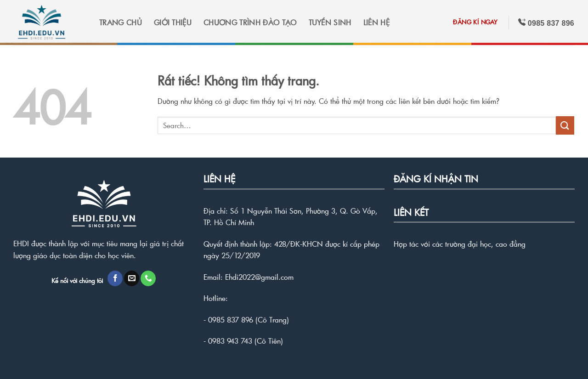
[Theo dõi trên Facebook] (115, 278)
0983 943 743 (230, 341)
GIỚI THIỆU (173, 22)
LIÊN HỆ (376, 22)
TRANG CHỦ (121, 22)
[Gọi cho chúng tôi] (148, 278)
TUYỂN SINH (330, 22)
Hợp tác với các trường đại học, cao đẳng (460, 244)
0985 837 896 (231, 320)
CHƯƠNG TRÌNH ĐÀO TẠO (250, 22)
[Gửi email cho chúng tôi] (132, 278)
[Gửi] (565, 125)
